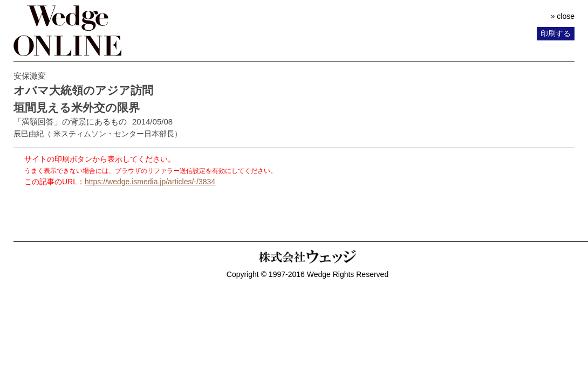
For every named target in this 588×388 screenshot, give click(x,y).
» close (563, 16)
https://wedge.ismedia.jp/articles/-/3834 (150, 182)
